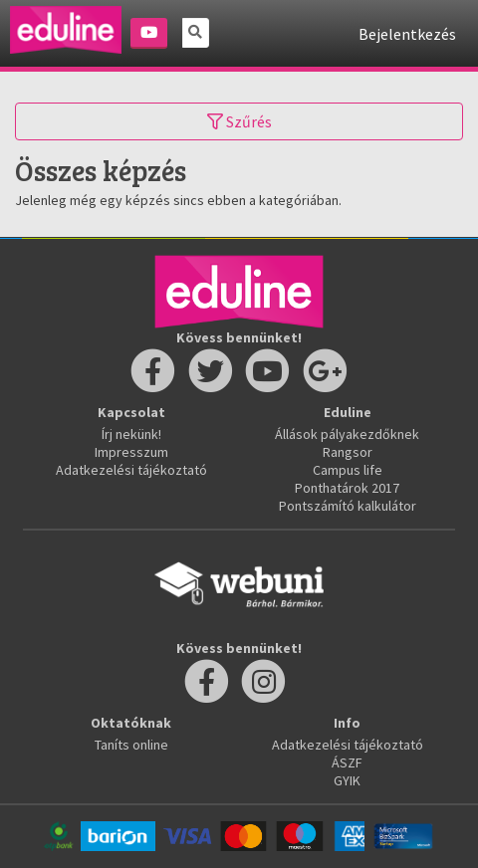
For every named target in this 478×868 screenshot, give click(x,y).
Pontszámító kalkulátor (348, 506)
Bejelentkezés (407, 34)
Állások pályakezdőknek (347, 434)
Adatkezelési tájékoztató (131, 470)
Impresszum (131, 452)
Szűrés (239, 121)
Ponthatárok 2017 (347, 488)
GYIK (347, 780)
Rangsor (348, 452)
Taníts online (131, 745)
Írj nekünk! (131, 434)
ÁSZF (347, 762)
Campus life (348, 470)
